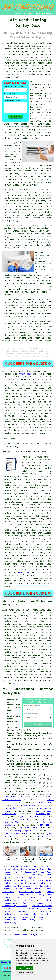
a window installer (13, 797)
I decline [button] (29, 968)
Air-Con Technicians (31, 911)
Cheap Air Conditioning (31, 881)
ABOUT (30, 14)
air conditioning (30, 558)
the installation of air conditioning (24, 553)
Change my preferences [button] (26, 973)
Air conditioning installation (21, 371)
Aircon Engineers (42, 906)
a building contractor (30, 828)
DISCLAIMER (48, 14)
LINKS (23, 14)
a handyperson (28, 805)
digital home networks (30, 817)
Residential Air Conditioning (22, 909)
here (15, 683)
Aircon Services (20, 866)
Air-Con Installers (29, 875)
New (10, 962)
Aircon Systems (33, 903)
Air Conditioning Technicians (29, 869)
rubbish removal (45, 803)
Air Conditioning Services (31, 883)
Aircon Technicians (31, 897)
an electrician (10, 808)
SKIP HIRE (44, 825)
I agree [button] (20, 968)
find (11, 610)
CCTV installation (19, 819)
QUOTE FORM (23, 572)
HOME (16, 14)
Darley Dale (25, 374)
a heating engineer (21, 831)
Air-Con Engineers (27, 878)
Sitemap (4, 962)
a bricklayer (43, 814)
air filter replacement (39, 502)
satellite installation (15, 834)
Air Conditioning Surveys (30, 872)
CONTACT (38, 14)
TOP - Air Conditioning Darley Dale (22, 935)
